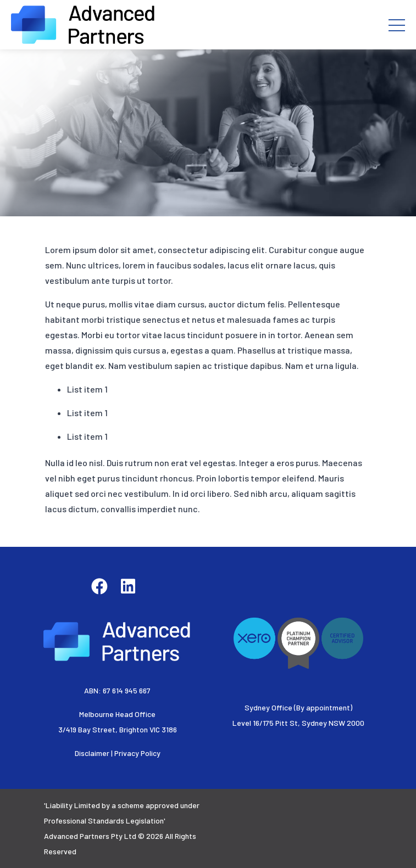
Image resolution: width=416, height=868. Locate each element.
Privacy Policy (137, 753)
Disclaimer (92, 753)
